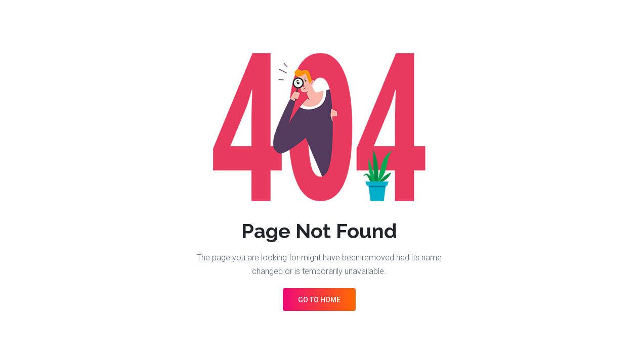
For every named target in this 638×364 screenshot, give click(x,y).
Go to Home (319, 300)
